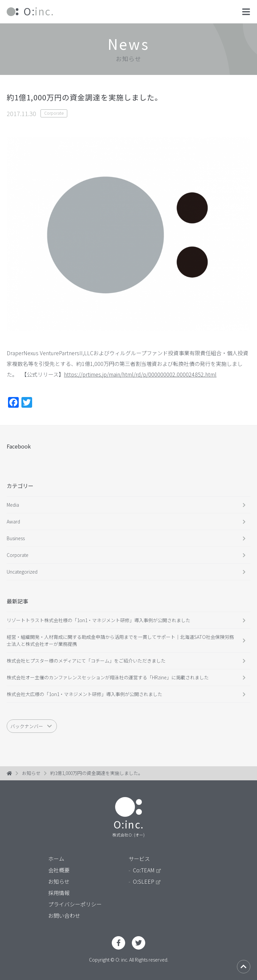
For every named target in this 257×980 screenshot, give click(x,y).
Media (13, 505)
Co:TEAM (147, 870)
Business (16, 538)
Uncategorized (22, 572)
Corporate (54, 113)
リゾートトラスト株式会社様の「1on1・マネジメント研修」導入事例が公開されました (99, 620)
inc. (30, 11)
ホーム (56, 859)
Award (13, 521)
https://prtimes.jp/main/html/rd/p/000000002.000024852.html (140, 374)
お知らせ (31, 773)
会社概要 (59, 870)
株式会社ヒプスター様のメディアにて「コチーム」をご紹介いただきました (86, 661)
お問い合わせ (64, 915)
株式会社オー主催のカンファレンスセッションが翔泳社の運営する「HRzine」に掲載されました (108, 677)
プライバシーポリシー (75, 904)
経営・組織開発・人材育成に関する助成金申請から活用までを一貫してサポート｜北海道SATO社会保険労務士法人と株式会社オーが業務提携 (120, 640)
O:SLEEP (147, 881)
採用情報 (59, 893)
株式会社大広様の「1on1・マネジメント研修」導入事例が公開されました (84, 694)
